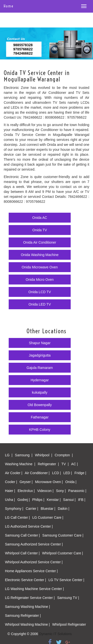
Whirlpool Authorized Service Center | (34, 562)
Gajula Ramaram (40, 368)
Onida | (71, 482)
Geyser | (26, 482)
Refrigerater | (48, 464)
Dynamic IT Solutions (55, 634)
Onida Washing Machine (40, 255)
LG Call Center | (17, 517)
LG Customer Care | (48, 517)
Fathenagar (40, 417)
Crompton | (64, 455)
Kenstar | (54, 500)
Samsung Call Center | (22, 535)
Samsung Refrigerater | (23, 616)
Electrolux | (26, 491)
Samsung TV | (68, 598)
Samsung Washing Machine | (27, 607)
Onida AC (40, 218)
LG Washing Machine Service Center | (34, 589)
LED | (68, 473)
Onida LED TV (40, 304)
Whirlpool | (44, 455)
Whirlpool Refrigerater (69, 624)
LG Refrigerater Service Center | (30, 598)
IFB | (82, 500)
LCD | (57, 473)
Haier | (10, 491)
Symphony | (14, 509)
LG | (9, 455)
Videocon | (45, 491)
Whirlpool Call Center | (22, 553)
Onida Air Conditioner (40, 242)
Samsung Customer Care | (63, 535)
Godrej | (24, 500)
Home (9, 6)
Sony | (61, 491)
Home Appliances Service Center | (31, 571)
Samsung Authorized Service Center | (34, 544)
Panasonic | (77, 491)
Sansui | (69, 500)
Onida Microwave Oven (40, 267)
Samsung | (24, 455)
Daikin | (63, 509)
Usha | (10, 500)
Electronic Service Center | (25, 580)
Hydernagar (40, 380)
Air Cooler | (14, 473)
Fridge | (80, 473)
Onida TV (40, 230)
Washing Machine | (20, 464)
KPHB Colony (40, 430)
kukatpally (40, 392)
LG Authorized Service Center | (29, 526)
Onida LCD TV (40, 292)
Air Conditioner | (37, 473)
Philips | (38, 500)
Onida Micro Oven (40, 280)
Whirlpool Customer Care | (63, 553)
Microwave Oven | (49, 482)
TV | (65, 464)
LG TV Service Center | (66, 580)
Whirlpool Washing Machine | (27, 624)
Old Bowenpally (40, 405)
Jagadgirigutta (40, 355)
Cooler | (11, 482)
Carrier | (32, 509)
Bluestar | (48, 509)
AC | (75, 464)
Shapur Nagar (40, 343)
